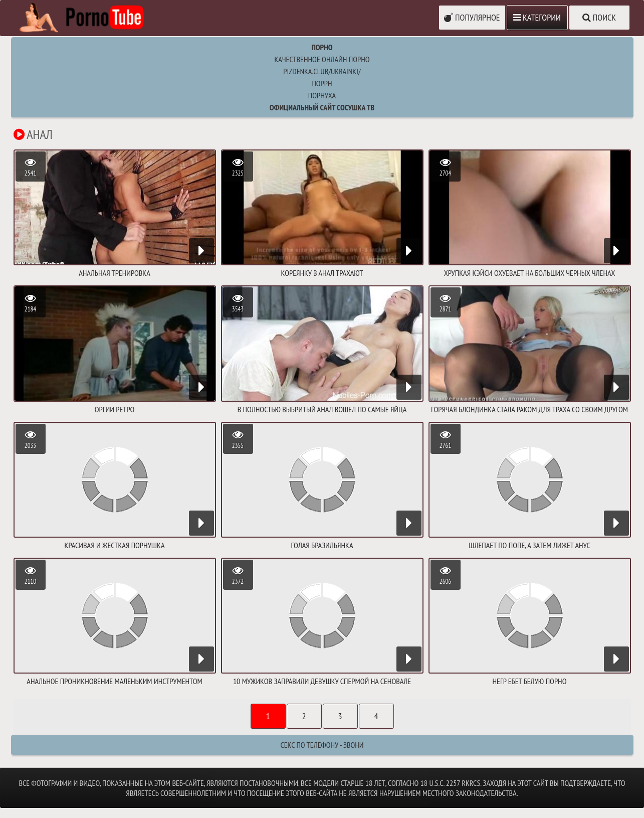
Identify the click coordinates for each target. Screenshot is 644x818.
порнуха (322, 95)
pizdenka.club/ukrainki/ (322, 71)
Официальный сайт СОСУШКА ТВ (322, 107)
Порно (322, 47)
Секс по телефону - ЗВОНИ (322, 745)
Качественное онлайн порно (322, 59)
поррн (322, 83)
